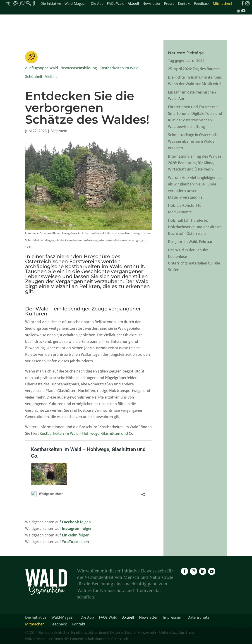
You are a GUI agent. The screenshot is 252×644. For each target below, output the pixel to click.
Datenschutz (198, 618)
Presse (169, 4)
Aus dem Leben (114, 26)
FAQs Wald (116, 4)
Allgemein (59, 131)
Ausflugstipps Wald (42, 68)
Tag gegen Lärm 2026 (186, 60)
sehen (84, 542)
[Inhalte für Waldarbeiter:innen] (15, 3)
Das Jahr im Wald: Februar (190, 242)
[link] (21, 25)
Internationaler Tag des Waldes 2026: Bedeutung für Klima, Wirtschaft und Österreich (195, 163)
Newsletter (151, 4)
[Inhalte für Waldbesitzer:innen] (8, 3)
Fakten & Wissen (148, 26)
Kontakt (184, 4)
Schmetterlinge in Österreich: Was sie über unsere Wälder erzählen (193, 141)
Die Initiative (51, 4)
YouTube (70, 542)
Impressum (173, 618)
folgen (85, 522)
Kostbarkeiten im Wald (119, 68)
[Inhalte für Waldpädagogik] (29, 3)
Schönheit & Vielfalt (77, 26)
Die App (97, 4)
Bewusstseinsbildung (79, 68)
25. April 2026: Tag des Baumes (194, 69)
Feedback (202, 4)
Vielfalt (51, 77)
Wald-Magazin (76, 4)
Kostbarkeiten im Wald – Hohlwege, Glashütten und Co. (87, 433)
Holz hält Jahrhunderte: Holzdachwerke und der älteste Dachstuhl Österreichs (195, 227)
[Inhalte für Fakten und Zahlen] (34, 3)
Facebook (71, 522)
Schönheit (34, 77)
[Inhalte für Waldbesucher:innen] (22, 3)
